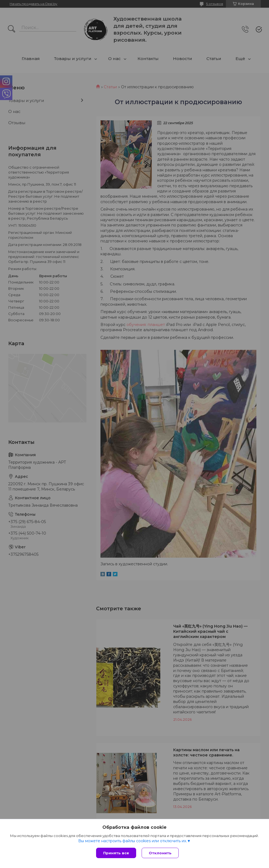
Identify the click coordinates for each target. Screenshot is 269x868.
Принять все (116, 853)
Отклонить (160, 853)
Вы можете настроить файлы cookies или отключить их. (133, 841)
